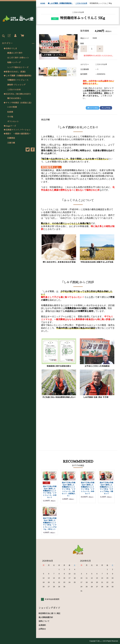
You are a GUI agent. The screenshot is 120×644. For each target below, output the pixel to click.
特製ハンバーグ (14, 63)
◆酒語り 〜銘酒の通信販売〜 (17, 134)
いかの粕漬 (12, 107)
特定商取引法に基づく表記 (49, 613)
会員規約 (42, 625)
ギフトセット (13, 122)
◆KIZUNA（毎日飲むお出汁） (18, 94)
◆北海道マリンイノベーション (17, 130)
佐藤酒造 (11, 138)
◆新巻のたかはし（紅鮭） (15, 72)
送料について (44, 621)
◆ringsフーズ (10, 126)
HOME (43, 3)
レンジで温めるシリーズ (18, 67)
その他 (10, 117)
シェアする (106, 108)
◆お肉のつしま (10, 49)
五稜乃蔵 (11, 143)
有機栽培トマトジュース (18, 80)
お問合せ (42, 629)
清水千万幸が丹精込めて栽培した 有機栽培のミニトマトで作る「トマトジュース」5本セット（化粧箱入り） (69, 489)
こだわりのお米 (14, 90)
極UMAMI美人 (14, 98)
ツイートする (93, 108)
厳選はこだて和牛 (15, 53)
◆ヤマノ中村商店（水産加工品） (18, 103)
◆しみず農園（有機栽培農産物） (18, 76)
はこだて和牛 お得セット (18, 58)
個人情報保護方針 (46, 617)
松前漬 (10, 112)
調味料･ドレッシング (16, 85)
